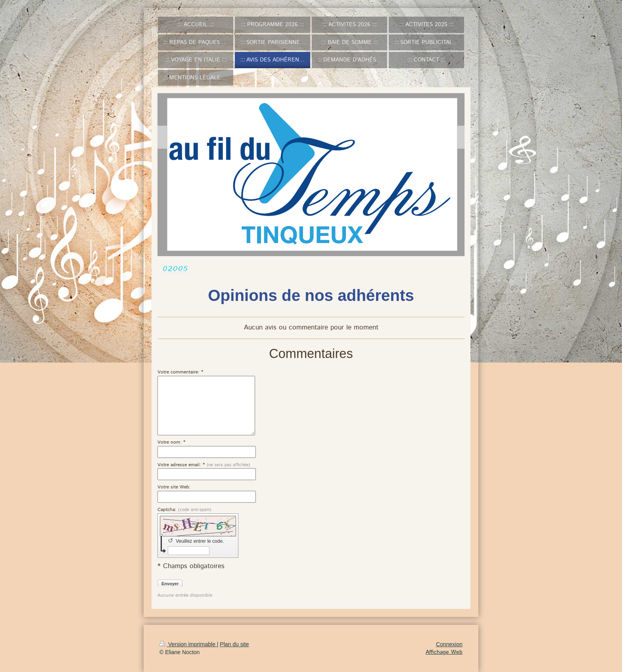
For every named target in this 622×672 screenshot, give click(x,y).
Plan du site (234, 644)
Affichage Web (444, 652)
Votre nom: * (172, 442)
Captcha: (184, 510)
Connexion (449, 644)
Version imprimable (188, 644)
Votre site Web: (174, 487)
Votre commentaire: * (180, 372)
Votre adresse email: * (204, 465)
